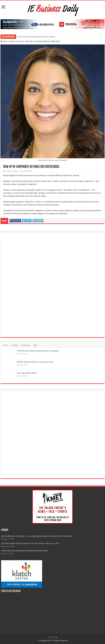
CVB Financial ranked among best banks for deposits (36, 37)
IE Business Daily (11, 171)
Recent (6, 345)
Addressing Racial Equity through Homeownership (24, 551)
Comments (26, 345)
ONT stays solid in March (27, 373)
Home (4, 41)
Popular (15, 345)
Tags (35, 345)
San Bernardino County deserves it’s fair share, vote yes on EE (30, 543)
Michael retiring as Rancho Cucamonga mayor (35, 362)
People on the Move (17, 41)
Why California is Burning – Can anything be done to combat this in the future (37, 536)
